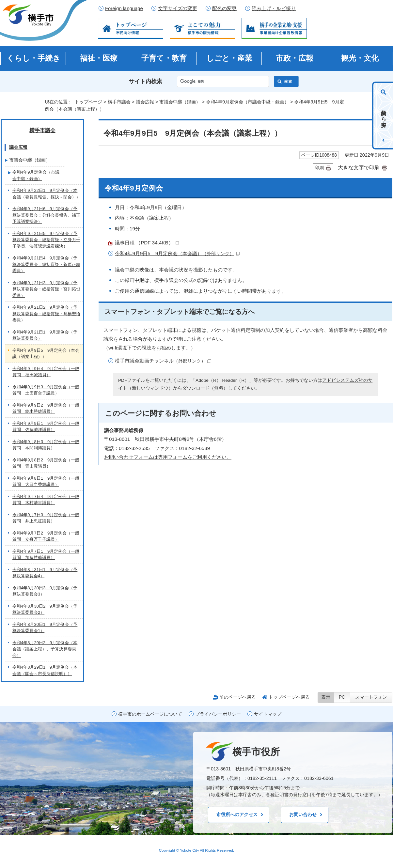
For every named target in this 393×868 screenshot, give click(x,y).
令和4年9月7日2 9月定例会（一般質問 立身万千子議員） (46, 536)
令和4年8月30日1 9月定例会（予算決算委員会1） (45, 628)
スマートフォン (371, 697)
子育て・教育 (164, 58)
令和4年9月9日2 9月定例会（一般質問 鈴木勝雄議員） (46, 408)
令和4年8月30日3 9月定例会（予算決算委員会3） (45, 591)
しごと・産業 (229, 58)
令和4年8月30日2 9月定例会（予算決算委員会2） (45, 609)
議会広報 (145, 102)
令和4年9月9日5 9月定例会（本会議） (177, 253)
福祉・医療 (99, 58)
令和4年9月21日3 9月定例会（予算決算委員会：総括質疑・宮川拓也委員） (46, 289)
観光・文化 (360, 58)
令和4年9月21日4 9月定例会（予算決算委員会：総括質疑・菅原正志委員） (46, 264)
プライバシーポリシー (218, 714)
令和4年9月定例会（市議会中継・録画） (247, 102)
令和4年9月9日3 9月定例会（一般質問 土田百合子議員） (46, 390)
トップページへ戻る (289, 697)
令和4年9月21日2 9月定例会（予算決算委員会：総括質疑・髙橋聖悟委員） (46, 314)
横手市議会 (119, 102)
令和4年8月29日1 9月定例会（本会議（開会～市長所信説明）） (45, 670)
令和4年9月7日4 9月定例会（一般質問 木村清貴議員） (46, 500)
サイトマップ (268, 714)
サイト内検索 (146, 81)
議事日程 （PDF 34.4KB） (147, 243)
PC (342, 697)
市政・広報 (295, 58)
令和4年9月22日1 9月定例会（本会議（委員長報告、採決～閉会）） (46, 194)
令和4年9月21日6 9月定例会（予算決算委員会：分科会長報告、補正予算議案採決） (46, 215)
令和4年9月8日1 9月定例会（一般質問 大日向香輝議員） (46, 481)
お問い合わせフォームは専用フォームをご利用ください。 (168, 457)
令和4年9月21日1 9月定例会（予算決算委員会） (45, 335)
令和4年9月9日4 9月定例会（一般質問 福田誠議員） (46, 372)
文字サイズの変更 (178, 8)
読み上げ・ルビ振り (274, 8)
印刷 (319, 168)
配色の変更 (224, 8)
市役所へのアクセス (237, 814)
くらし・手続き (33, 58)
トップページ (88, 102)
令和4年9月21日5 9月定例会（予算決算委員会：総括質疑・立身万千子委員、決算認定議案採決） (46, 240)
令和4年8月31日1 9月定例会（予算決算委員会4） (45, 573)
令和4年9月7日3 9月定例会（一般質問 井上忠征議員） (46, 518)
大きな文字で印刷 (359, 168)
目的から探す (384, 116)
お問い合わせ (303, 814)
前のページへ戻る (238, 697)
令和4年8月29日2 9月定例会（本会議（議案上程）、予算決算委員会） (45, 649)
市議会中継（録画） (180, 102)
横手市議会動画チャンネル (163, 361)
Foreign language (124, 8)
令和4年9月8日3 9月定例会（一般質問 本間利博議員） (46, 445)
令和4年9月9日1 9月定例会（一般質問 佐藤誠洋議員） (46, 427)
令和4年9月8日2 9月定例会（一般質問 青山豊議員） (46, 463)
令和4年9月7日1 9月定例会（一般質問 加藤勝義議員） (46, 555)
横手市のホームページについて (150, 714)
